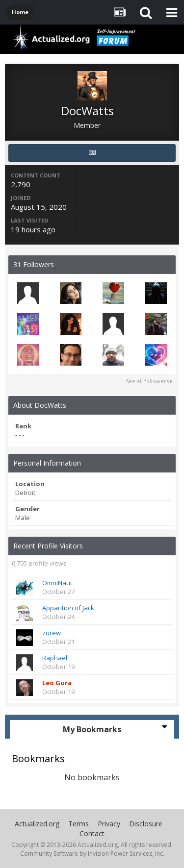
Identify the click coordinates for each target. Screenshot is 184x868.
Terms (79, 824)
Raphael (55, 658)
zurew (52, 633)
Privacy (109, 824)
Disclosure (146, 824)
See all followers (149, 381)
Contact (92, 833)
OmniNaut (57, 583)
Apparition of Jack (68, 608)
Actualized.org (37, 824)
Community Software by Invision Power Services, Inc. (92, 854)
